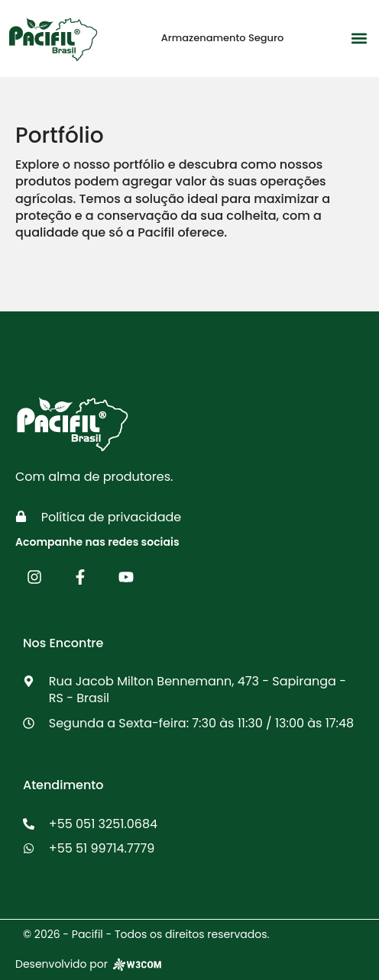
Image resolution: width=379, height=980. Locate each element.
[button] (359, 39)
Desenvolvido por (89, 964)
